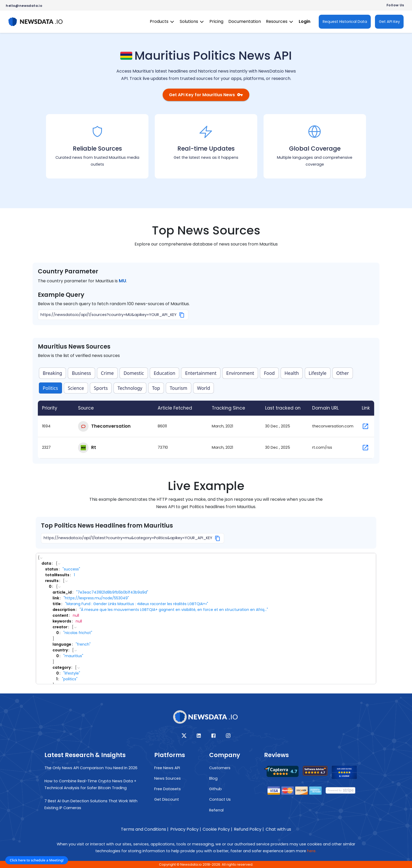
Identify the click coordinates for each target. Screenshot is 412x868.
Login (305, 21)
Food (269, 374)
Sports (101, 388)
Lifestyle (318, 374)
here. (312, 851)
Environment (240, 374)
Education (164, 374)
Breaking (53, 374)
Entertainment (201, 374)
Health (292, 374)
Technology (130, 388)
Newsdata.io (191, 864)
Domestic (134, 374)
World (204, 388)
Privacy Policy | (186, 829)
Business (82, 374)
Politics (50, 388)
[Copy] (182, 315)
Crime (107, 374)
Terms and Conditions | (145, 829)
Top (156, 388)
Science (76, 388)
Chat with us (278, 829)
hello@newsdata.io (24, 6)
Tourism (179, 388)
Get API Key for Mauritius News (206, 95)
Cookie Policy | (217, 829)
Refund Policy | (249, 829)
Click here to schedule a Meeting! (37, 860)
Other (343, 374)
